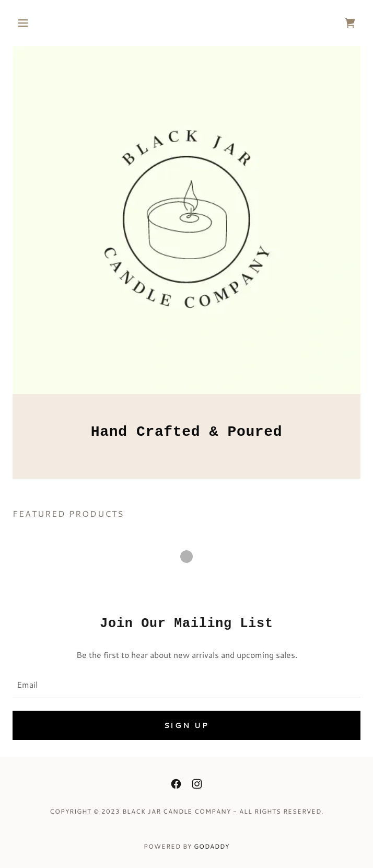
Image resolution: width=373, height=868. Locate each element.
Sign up (187, 725)
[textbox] (186, 684)
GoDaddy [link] (212, 846)
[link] (350, 23)
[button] (39, 23)
